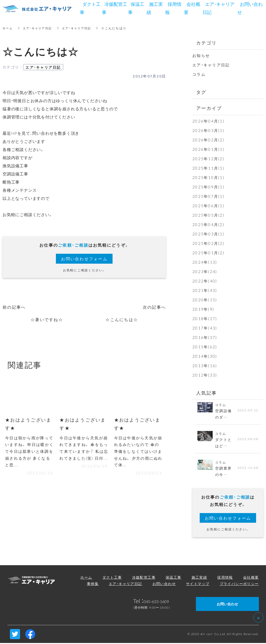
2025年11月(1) (208, 168)
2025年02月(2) (208, 243)
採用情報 (225, 578)
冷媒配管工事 (144, 578)
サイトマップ (198, 584)
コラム (199, 74)
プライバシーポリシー (239, 584)
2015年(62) (205, 347)
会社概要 (251, 578)
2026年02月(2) (208, 140)
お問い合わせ (164, 584)
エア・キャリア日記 (39, 28)
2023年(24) (205, 272)
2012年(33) (205, 375)
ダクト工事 (112, 578)
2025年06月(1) (208, 206)
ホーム (8, 28)
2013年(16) (205, 366)
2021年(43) (205, 290)
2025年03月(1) (208, 234)
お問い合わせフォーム (84, 259)
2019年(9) (203, 309)
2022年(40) (205, 281)
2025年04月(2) (208, 224)
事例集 (93, 584)
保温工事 (174, 578)
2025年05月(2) (208, 215)
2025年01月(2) (208, 253)
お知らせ (201, 55)
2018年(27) (205, 319)
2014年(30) (205, 356)
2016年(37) (205, 337)
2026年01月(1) (208, 149)
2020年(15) (205, 300)
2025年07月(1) (208, 196)
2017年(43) (205, 328)
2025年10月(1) (208, 177)
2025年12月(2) (208, 159)
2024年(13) (205, 262)
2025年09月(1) (208, 187)
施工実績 (199, 578)
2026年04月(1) (208, 121)
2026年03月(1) (208, 130)
